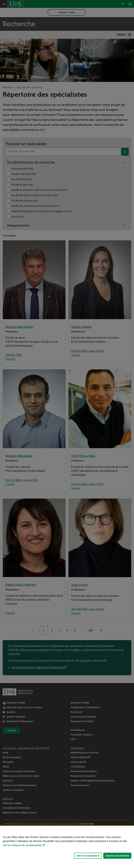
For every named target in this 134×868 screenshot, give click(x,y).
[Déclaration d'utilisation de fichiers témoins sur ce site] (67, 847)
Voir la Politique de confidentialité (22, 845)
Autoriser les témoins (117, 856)
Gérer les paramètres (88, 856)
